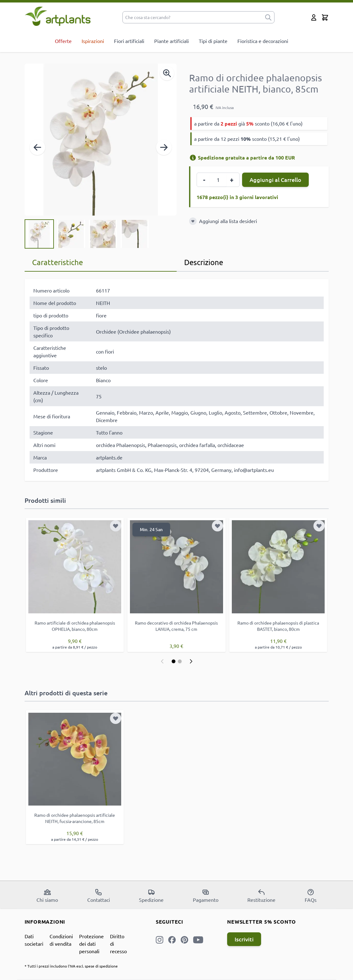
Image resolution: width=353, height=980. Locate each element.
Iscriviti (244, 939)
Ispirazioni (93, 41)
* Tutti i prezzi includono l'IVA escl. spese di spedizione (71, 966)
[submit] (268, 17)
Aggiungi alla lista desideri (228, 221)
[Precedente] (37, 147)
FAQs (311, 896)
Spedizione (151, 896)
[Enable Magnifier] (167, 73)
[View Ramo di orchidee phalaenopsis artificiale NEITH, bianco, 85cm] (39, 234)
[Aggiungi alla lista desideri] (193, 221)
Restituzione (261, 896)
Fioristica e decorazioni (263, 41)
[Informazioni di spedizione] (193, 158)
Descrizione (204, 262)
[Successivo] (164, 147)
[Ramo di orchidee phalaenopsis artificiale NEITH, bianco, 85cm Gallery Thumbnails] (87, 234)
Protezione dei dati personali (91, 944)
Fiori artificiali (129, 41)
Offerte (63, 41)
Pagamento (206, 896)
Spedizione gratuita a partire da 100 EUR (242, 157)
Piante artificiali (172, 41)
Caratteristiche (57, 262)
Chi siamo (47, 896)
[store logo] (58, 16)
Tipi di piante (213, 41)
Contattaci (99, 896)
